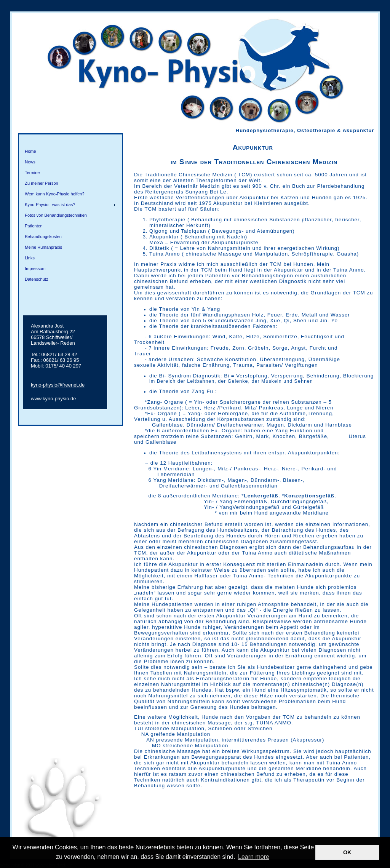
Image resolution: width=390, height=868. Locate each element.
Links (30, 258)
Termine (32, 173)
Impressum (35, 269)
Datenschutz (36, 279)
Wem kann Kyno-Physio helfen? (54, 194)
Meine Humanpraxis (43, 247)
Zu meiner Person (41, 183)
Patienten (34, 226)
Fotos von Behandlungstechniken (56, 215)
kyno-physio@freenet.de (58, 385)
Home (30, 151)
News (30, 162)
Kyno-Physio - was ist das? (50, 205)
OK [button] (347, 852)
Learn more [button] (254, 857)
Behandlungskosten (43, 237)
